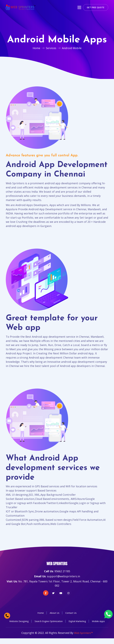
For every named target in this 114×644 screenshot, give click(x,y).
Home (36, 48)
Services (51, 48)
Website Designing (26, 621)
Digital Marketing (89, 621)
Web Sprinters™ (83, 639)
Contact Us (72, 613)
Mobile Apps (57, 627)
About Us (54, 613)
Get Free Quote (96, 7)
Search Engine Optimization (58, 621)
